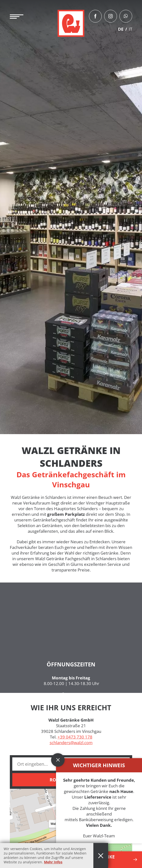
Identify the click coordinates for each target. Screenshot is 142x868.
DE (121, 29)
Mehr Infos (53, 862)
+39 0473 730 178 (75, 737)
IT (130, 29)
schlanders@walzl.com (71, 743)
